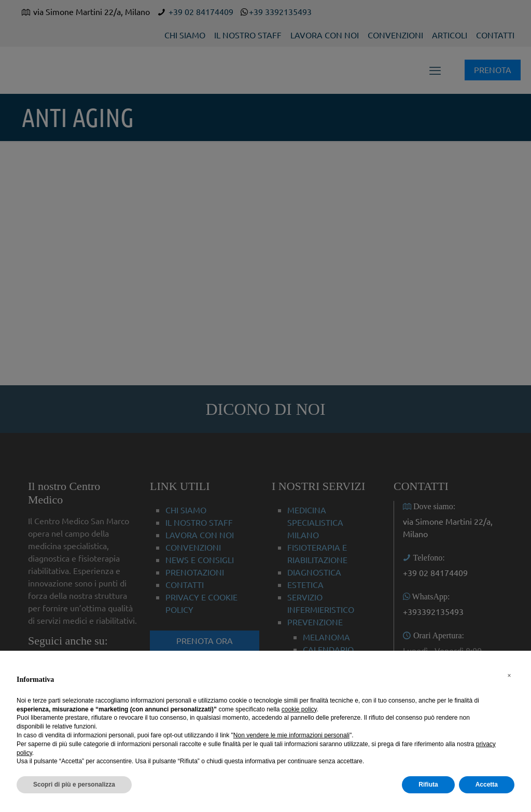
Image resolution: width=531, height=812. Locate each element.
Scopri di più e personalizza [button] (74, 785)
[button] (509, 676)
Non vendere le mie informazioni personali (291, 735)
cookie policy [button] (299, 709)
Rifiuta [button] (428, 785)
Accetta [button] (487, 785)
